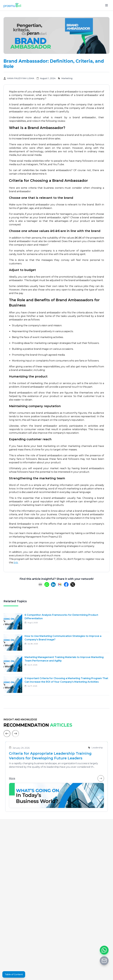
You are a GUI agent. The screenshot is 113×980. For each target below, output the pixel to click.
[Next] (15, 734)
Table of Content (14, 974)
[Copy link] (40, 584)
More (56, 778)
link (16, 563)
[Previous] (7, 734)
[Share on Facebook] (66, 584)
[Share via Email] (60, 584)
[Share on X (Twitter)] (73, 584)
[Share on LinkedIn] (53, 584)
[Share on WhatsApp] (47, 584)
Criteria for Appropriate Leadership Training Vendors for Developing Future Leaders (50, 756)
